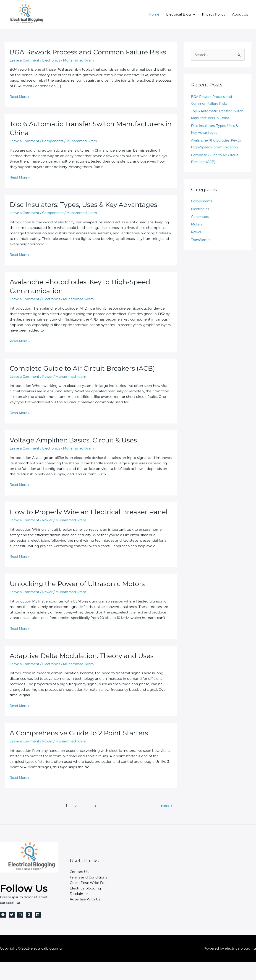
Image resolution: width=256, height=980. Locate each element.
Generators (200, 217)
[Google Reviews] (29, 932)
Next (166, 824)
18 (94, 824)
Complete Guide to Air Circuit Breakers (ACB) (86, 377)
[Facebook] (3, 932)
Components (55, 150)
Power (49, 385)
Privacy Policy (214, 14)
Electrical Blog (181, 14)
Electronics (53, 69)
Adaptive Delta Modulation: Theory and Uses (86, 673)
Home (154, 14)
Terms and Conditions (89, 895)
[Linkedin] (38, 932)
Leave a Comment (25, 69)
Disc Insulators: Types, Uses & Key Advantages (88, 213)
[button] (193, 14)
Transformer (201, 240)
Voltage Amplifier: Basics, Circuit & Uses (77, 449)
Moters (197, 224)
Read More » (20, 106)
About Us (240, 14)
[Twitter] (12, 932)
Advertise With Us (85, 917)
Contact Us (79, 890)
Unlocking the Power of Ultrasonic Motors (81, 601)
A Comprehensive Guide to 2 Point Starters (83, 751)
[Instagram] (20, 932)
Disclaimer (79, 912)
